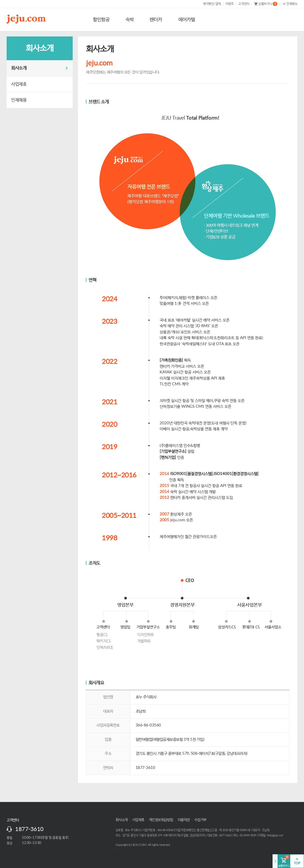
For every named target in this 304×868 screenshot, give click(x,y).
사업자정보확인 (185, 830)
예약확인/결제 (212, 4)
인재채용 (19, 100)
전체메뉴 (290, 4)
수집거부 (200, 820)
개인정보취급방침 (161, 820)
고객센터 (244, 4)
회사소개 (19, 68)
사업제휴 (19, 84)
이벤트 (230, 4)
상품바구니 (266, 4)
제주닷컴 (27, 19)
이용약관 (184, 820)
